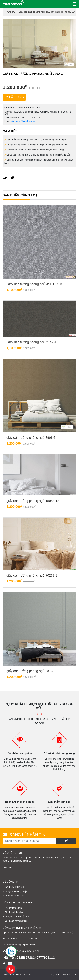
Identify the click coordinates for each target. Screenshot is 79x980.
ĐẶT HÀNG (14, 97)
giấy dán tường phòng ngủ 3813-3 (31, 671)
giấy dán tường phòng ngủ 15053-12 (33, 501)
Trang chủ (10, 12)
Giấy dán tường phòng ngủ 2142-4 (31, 342)
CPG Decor (8, 868)
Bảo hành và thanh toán (16, 921)
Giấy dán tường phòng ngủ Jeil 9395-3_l (35, 284)
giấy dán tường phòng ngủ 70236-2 (32, 576)
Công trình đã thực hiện (16, 891)
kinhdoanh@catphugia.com (24, 121)
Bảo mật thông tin (13, 908)
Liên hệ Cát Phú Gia (14, 896)
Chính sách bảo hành (15, 912)
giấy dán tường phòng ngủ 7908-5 (31, 438)
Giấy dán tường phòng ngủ (32, 12)
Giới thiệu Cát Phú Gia (15, 887)
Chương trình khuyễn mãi (17, 917)
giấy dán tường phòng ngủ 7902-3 (62, 12)
